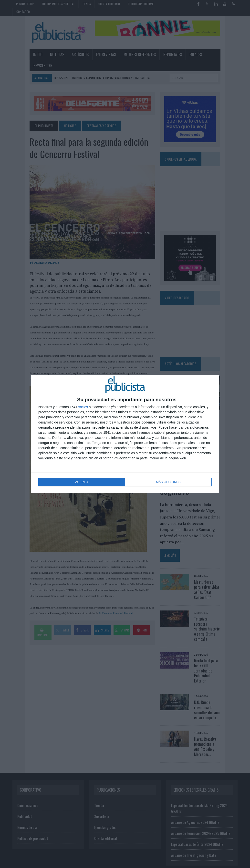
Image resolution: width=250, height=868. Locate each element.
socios (83, 407)
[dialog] (125, 434)
